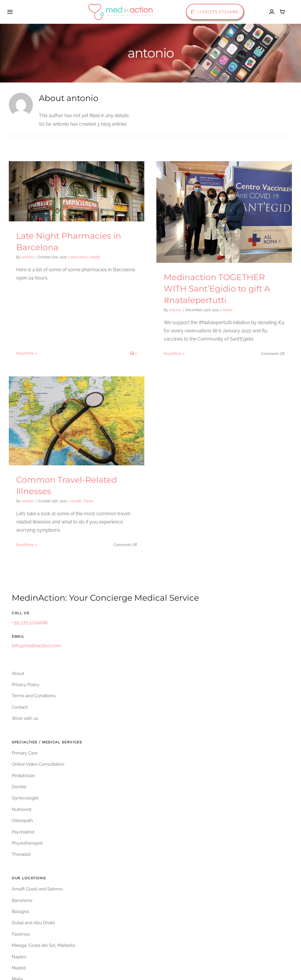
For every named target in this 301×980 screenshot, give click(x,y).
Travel (103, 485)
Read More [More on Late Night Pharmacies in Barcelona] (25, 293)
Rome (224, 310)
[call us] (215, 12)
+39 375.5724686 (30, 564)
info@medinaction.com (36, 587)
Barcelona (79, 257)
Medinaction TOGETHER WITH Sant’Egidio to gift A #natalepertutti (213, 289)
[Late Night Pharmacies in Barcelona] (77, 191)
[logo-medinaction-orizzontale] (121, 4)
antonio (28, 257)
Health (95, 257)
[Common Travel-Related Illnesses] (91, 405)
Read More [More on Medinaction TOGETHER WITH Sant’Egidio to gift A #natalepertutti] (169, 354)
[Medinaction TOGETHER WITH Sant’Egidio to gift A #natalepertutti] (221, 212)
